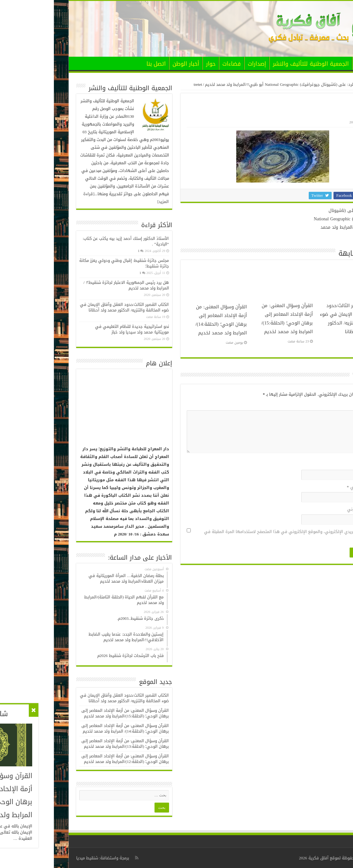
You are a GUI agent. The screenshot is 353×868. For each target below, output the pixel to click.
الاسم (318, 465)
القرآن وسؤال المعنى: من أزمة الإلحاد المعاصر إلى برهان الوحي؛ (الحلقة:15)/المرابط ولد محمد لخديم (233, 319)
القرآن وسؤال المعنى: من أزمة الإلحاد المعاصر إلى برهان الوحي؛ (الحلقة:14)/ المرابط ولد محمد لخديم (167, 320)
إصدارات (203, 64)
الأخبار (309, 64)
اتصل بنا (102, 64)
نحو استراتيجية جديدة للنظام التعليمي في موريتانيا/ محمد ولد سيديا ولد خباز (78, 329)
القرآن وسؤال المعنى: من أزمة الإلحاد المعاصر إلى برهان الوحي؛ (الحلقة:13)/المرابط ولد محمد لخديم (71, 744)
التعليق (317, 405)
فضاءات (178, 64)
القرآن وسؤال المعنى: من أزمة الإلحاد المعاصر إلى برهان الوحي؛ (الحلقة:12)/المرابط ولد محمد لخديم (71, 759)
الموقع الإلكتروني (309, 509)
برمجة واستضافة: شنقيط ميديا (49, 858)
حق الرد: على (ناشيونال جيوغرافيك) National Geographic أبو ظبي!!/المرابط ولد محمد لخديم (230, 84)
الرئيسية (327, 63)
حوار (157, 64)
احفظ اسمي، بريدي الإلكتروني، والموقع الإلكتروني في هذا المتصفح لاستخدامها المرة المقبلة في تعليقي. (238, 535)
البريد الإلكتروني (309, 487)
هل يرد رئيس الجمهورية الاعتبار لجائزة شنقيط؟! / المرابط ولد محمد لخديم (72, 285)
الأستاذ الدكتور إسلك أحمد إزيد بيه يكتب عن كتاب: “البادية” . (72, 241)
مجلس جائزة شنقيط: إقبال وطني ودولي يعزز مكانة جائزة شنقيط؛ (70, 263)
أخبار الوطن (132, 64)
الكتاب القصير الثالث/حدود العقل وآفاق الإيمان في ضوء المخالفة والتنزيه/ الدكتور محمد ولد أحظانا (295, 319)
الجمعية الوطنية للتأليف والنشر (257, 64)
